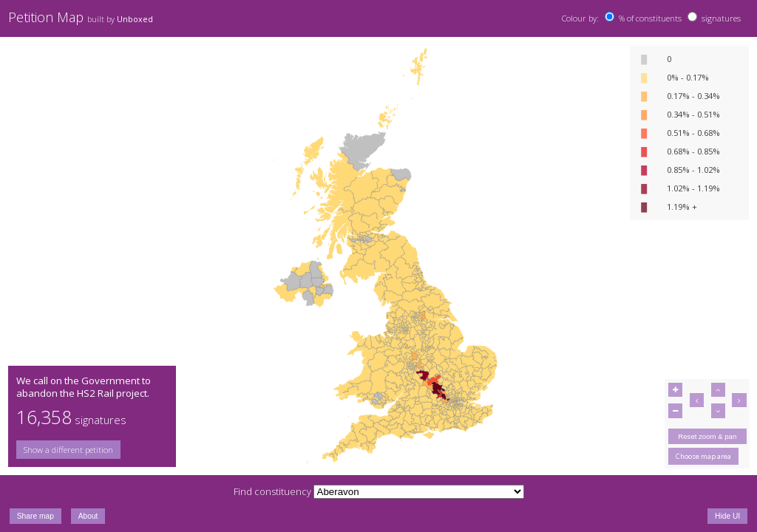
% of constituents (650, 18)
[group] (92, 450)
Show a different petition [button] (68, 450)
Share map (35, 516)
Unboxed (135, 19)
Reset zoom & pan (707, 436)
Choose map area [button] (703, 456)
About (88, 516)
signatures (721, 18)
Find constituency (272, 491)
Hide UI (727, 516)
